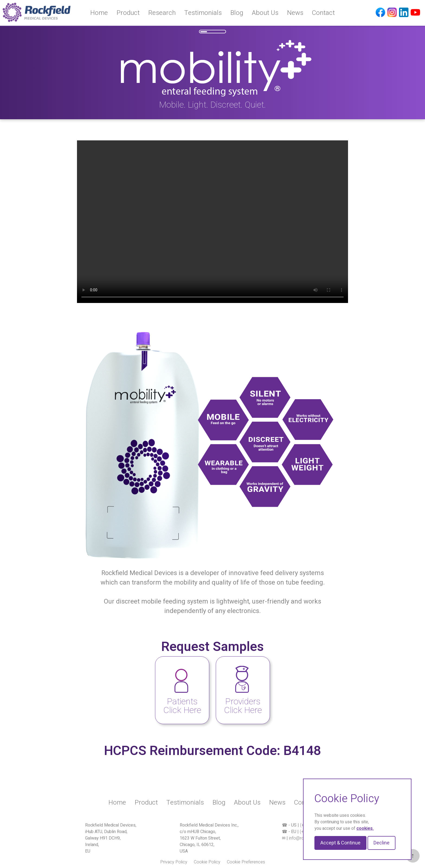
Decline (381, 843)
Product (128, 13)
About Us (265, 13)
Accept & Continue (340, 843)
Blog (237, 13)
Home (99, 13)
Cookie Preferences (246, 862)
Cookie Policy (207, 862)
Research (162, 13)
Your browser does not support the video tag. (212, 222)
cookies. (365, 828)
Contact (323, 13)
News (295, 13)
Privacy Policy (174, 862)
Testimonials (203, 13)
